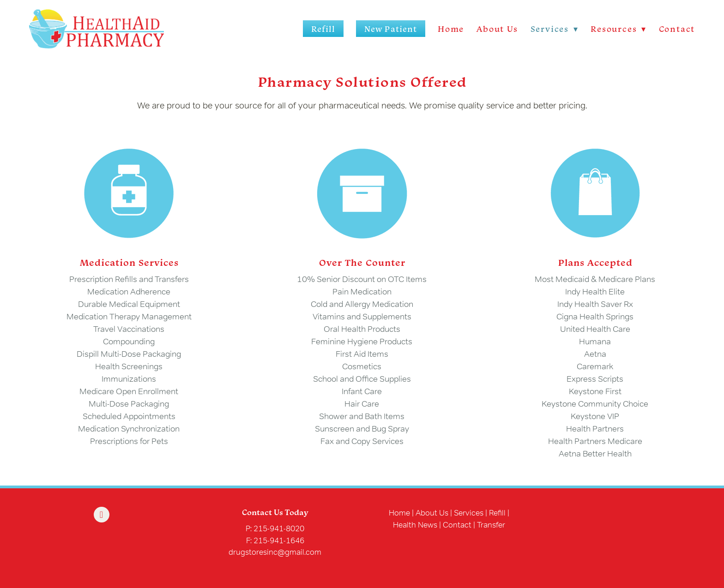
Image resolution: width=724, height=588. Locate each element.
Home (451, 29)
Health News (415, 525)
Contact (677, 29)
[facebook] (102, 515)
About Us (497, 29)
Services (469, 513)
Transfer (491, 525)
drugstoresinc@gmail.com (275, 552)
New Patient (391, 29)
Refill (323, 29)
